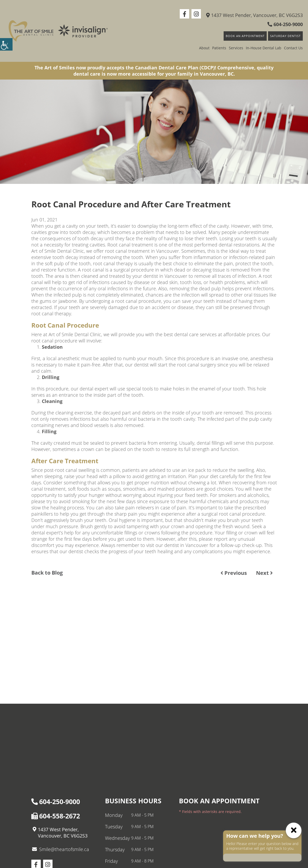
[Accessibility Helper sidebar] (6, 44)
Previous (234, 573)
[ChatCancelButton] (294, 830)
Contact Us (293, 48)
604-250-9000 (285, 24)
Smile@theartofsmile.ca (61, 849)
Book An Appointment (245, 36)
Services (236, 48)
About (204, 48)
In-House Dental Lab (264, 48)
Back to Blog (47, 573)
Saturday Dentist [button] (285, 36)
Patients (219, 48)
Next (264, 573)
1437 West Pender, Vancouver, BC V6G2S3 (254, 15)
